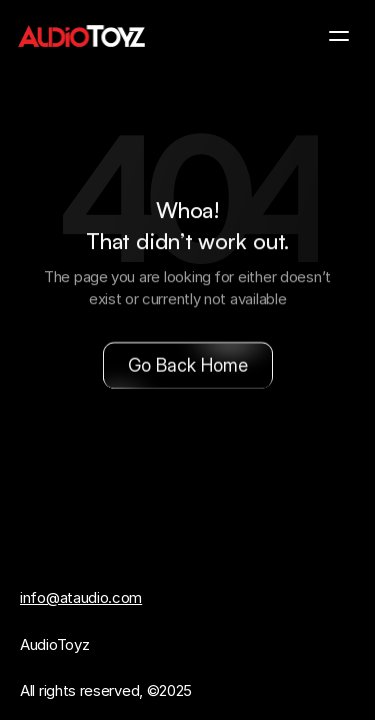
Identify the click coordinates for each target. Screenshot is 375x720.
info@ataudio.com (81, 597)
